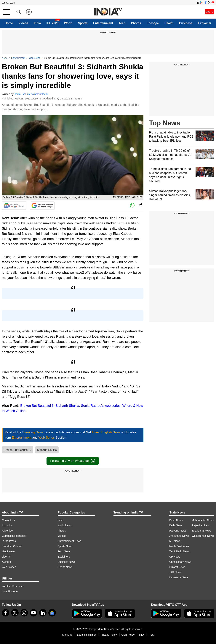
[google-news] (52, 613)
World (68, 23)
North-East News (179, 546)
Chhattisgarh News (180, 562)
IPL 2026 (52, 23)
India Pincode (10, 591)
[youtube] (33, 613)
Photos (136, 23)
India (37, 23)
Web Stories (9, 567)
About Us (7, 525)
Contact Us (8, 520)
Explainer (205, 23)
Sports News (65, 546)
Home (9, 23)
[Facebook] (6, 613)
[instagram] (24, 613)
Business (186, 23)
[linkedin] (43, 613)
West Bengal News (203, 536)
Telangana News (201, 531)
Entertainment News (69, 541)
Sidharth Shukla (47, 450)
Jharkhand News (179, 536)
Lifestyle (153, 23)
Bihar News (176, 520)
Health (169, 23)
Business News (67, 562)
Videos (23, 23)
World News (65, 525)
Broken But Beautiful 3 (18, 450)
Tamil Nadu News (179, 551)
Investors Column (12, 546)
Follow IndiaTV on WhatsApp (73, 461)
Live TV (6, 557)
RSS (151, 635)
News (5, 58)
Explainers (64, 557)
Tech (122, 23)
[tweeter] (15, 613)
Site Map (67, 635)
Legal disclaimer (86, 635)
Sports (83, 23)
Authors (6, 562)
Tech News (64, 551)
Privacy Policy (109, 635)
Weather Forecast (12, 586)
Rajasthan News (201, 525)
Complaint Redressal (14, 536)
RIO (141, 635)
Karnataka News (179, 577)
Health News (65, 567)
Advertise (7, 531)
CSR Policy (128, 635)
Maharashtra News (203, 520)
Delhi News (176, 525)
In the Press (9, 541)
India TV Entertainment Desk (32, 94)
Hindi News (8, 551)
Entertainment (103, 23)
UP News (175, 557)
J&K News (175, 572)
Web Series (35, 58)
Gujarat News (177, 567)
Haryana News (178, 531)
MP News (175, 541)
